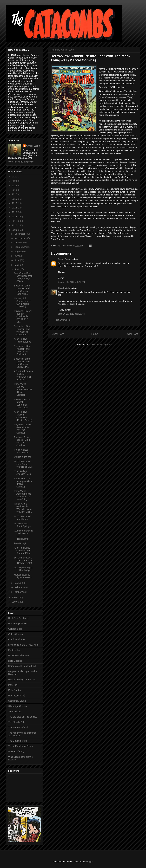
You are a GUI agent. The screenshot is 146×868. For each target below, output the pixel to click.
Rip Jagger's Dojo (17, 695)
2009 (15, 230)
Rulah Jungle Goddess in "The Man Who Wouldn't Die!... (23, 508)
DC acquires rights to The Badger (23, 569)
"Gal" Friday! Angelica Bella (22, 473)
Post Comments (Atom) (101, 345)
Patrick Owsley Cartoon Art (22, 680)
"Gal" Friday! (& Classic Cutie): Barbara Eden (23, 551)
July (17, 256)
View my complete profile (21, 162)
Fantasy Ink (14, 650)
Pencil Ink (13, 685)
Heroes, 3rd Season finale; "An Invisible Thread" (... (22, 302)
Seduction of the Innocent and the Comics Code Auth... (22, 330)
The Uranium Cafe (18, 741)
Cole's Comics (16, 634)
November (20, 238)
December (20, 234)
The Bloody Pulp (17, 722)
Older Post (132, 334)
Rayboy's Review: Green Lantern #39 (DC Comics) (23, 429)
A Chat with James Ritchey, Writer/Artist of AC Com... (23, 375)
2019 (15, 186)
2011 (15, 221)
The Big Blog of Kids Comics (23, 717)
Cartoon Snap (15, 629)
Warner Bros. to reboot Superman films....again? (22, 403)
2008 (15, 597)
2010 (15, 225)
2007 (15, 602)
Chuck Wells (64, 288)
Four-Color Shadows (19, 655)
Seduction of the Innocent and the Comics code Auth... (22, 290)
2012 (15, 217)
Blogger (89, 862)
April (17, 269)
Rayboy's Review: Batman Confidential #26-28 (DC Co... (23, 316)
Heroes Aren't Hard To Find (22, 666)
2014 (15, 208)
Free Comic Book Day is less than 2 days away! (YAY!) (23, 277)
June (17, 260)
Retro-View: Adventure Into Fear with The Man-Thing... (23, 495)
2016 (15, 199)
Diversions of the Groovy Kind (23, 645)
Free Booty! (20, 543)
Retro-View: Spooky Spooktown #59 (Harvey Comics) (23, 389)
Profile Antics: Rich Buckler (22, 451)
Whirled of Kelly (16, 751)
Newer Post (57, 334)
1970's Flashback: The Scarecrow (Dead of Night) (23, 560)
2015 (15, 203)
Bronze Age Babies (18, 623)
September (20, 247)
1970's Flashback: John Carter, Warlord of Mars (23, 464)
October (19, 243)
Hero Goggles (15, 661)
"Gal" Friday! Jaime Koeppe (23, 340)
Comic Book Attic (17, 639)
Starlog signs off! (22, 457)
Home (95, 334)
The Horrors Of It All (18, 727)
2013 (15, 212)
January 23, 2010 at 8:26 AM (71, 314)
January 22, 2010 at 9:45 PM (71, 282)
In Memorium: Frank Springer (23, 525)
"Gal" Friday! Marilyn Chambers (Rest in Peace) (23, 416)
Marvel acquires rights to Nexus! (23, 576)
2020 (15, 181)
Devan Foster (65, 259)
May (17, 265)
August (18, 252)
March (18, 583)
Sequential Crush (17, 701)
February (19, 587)
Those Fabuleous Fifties (20, 746)
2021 (15, 177)
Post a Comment (63, 320)
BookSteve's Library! (19, 618)
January (19, 592)
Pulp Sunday (15, 690)
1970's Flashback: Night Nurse (23, 518)
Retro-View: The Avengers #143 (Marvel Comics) (23, 483)
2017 (15, 194)
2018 (15, 190)
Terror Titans (15, 712)
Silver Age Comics (18, 706)
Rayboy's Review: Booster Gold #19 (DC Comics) (23, 441)
